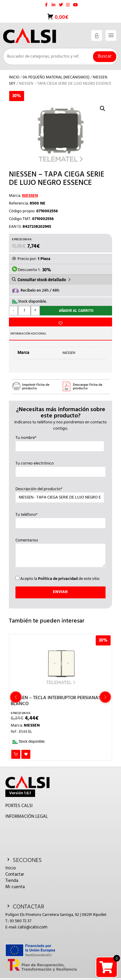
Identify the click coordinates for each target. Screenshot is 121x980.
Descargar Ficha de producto (88, 387)
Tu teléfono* (60, 519)
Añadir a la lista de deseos (60, 322)
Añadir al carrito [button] (16, 754)
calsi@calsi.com (33, 927)
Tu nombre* (60, 442)
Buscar (105, 56)
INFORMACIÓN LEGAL (27, 817)
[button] (103, 109)
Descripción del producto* (60, 493)
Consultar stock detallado (42, 280)
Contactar (15, 874)
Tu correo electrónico (60, 468)
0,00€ (61, 17)
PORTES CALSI (19, 806)
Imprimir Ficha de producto (36, 387)
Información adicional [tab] (28, 334)
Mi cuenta (15, 887)
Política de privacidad (58, 579)
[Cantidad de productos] (24, 311)
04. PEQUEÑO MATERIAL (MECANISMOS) (56, 77)
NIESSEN (30, 196)
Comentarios (60, 553)
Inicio (14, 77)
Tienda (12, 881)
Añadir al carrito (76, 311)
